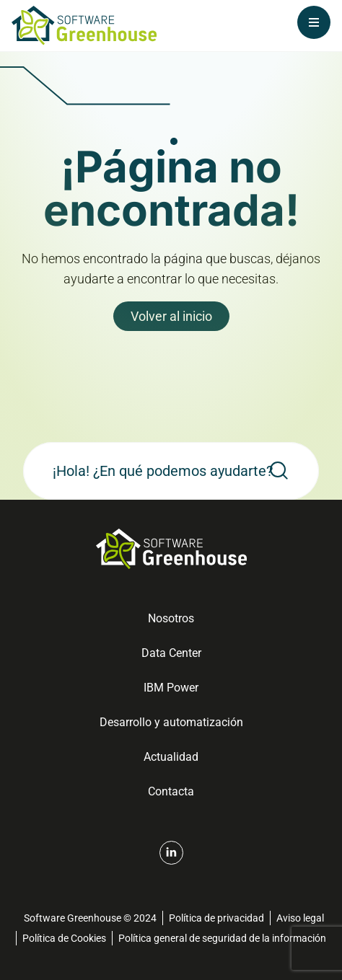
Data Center (171, 653)
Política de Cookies (64, 938)
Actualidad (171, 757)
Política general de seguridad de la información (222, 938)
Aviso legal (300, 918)
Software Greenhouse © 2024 (90, 918)
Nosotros (171, 618)
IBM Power (171, 688)
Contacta (171, 791)
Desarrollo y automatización (171, 722)
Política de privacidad (216, 918)
